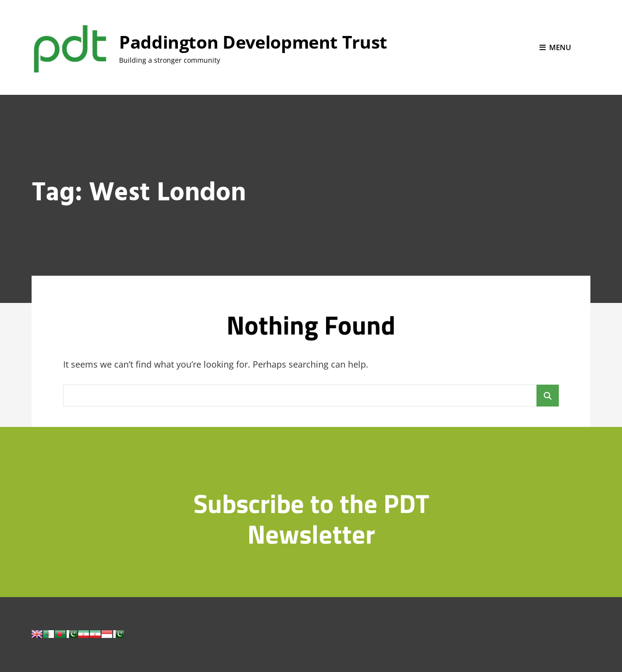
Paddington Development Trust (253, 42)
